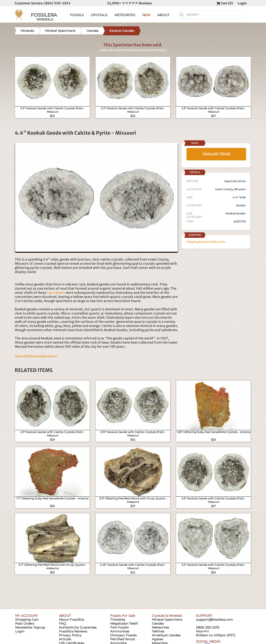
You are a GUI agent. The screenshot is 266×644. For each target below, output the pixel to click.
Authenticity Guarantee (78, 627)
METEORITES (125, 15)
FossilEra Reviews (73, 631)
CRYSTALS (99, 15)
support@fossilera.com (215, 620)
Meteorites (160, 627)
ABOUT (163, 15)
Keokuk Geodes (236, 213)
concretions (56, 293)
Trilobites (118, 620)
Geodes (241, 205)
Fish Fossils (119, 627)
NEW (146, 15)
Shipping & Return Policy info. (206, 242)
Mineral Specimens (167, 620)
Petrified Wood (122, 639)
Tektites (158, 631)
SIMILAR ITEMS (216, 154)
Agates (158, 639)
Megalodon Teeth (124, 623)
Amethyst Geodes (166, 635)
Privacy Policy (70, 635)
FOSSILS (77, 15)
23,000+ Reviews (129, 3)
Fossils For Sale (123, 616)
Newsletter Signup (30, 627)
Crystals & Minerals (167, 616)
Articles (65, 639)
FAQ (62, 623)
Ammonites (120, 631)
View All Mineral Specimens (36, 356)
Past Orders (25, 623)
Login (242, 3)
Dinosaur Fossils (123, 635)
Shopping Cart (27, 620)
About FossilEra (71, 620)
